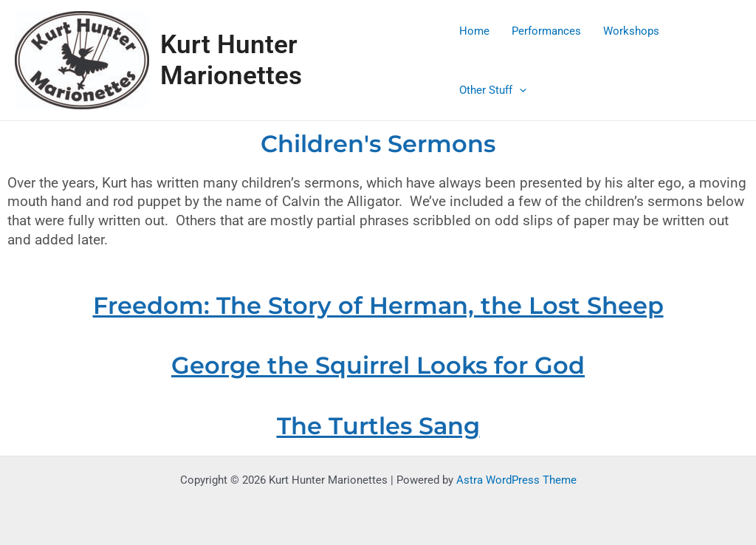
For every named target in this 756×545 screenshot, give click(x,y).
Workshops (631, 31)
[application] (519, 90)
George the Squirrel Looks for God (378, 365)
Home (474, 31)
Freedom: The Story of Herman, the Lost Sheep (378, 305)
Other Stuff (493, 90)
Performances (546, 31)
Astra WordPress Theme (516, 480)
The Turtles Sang (378, 426)
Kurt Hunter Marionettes (231, 60)
